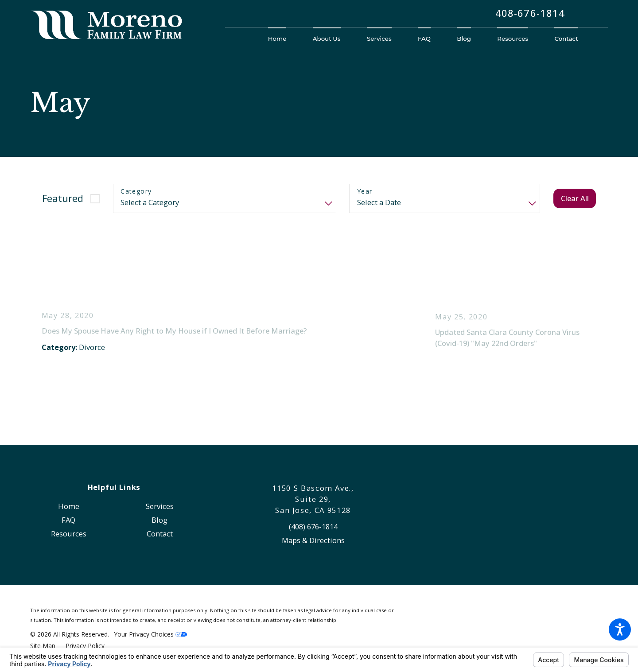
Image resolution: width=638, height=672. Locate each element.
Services (160, 506)
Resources (69, 534)
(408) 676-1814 (313, 526)
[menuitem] (284, 39)
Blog (159, 520)
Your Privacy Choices (151, 634)
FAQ (68, 520)
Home (69, 506)
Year (365, 192)
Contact (160, 534)
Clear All (575, 198)
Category (136, 192)
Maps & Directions (313, 540)
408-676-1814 (530, 14)
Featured (63, 198)
